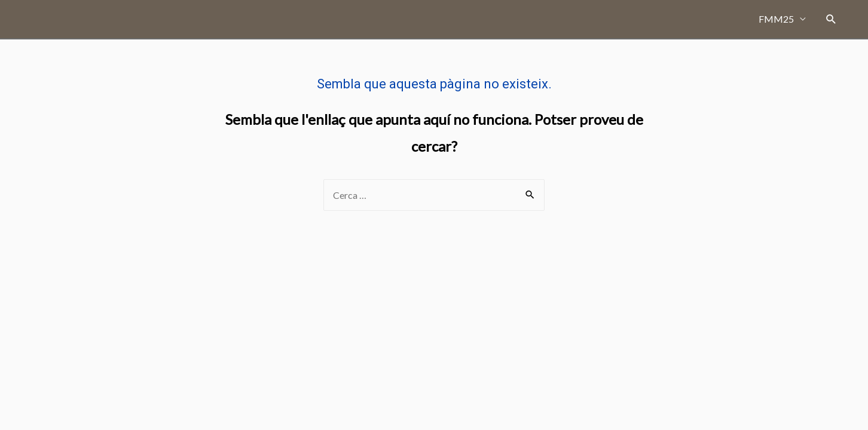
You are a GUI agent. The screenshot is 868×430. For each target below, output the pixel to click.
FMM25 (776, 19)
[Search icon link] (831, 19)
